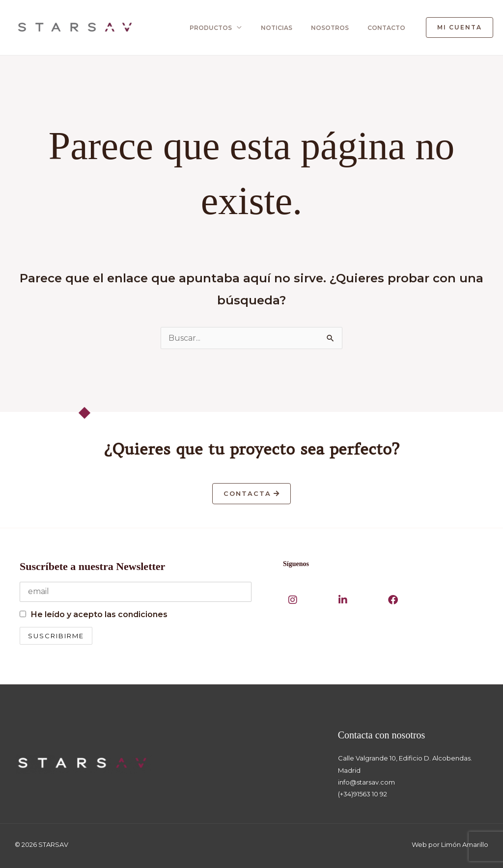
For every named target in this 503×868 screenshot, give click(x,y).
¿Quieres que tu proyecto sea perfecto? (252, 449)
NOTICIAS (278, 28)
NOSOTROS (330, 28)
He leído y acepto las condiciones (99, 614)
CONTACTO (385, 28)
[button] (460, 27)
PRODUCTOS (213, 28)
